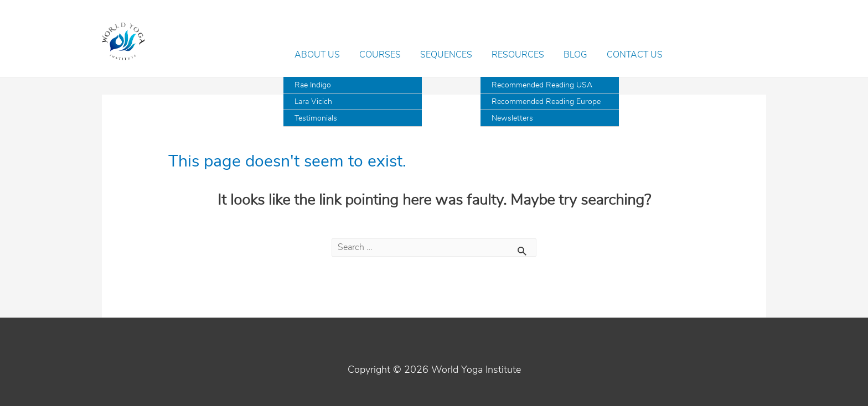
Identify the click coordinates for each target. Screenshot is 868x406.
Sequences (446, 55)
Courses (380, 55)
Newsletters (512, 118)
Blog (575, 55)
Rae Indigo (313, 85)
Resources (518, 55)
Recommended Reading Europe (546, 102)
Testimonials (316, 118)
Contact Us (635, 55)
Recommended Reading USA (542, 85)
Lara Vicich (313, 102)
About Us (317, 55)
